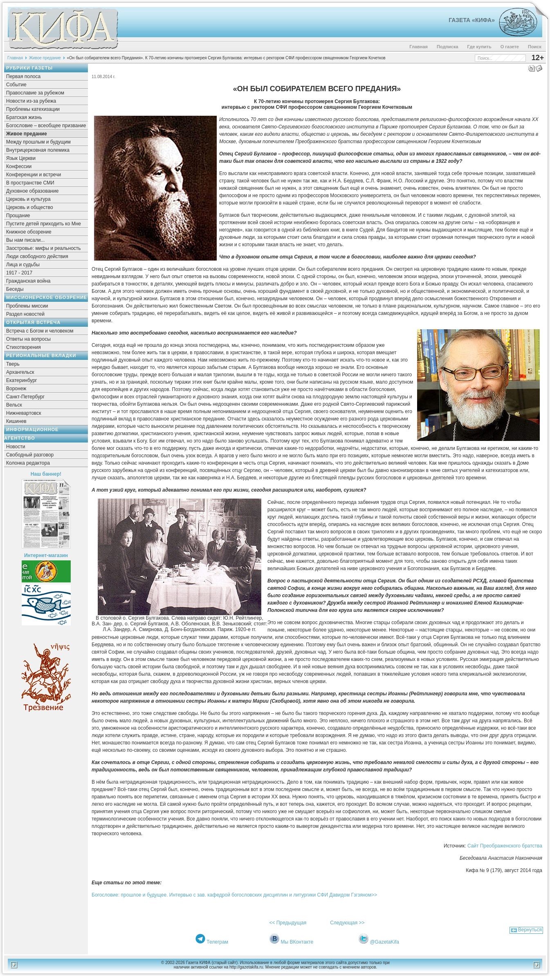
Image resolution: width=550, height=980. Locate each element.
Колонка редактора (28, 463)
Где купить (479, 47)
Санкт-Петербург (25, 397)
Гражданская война (28, 281)
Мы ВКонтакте (297, 942)
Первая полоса (23, 76)
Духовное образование (32, 191)
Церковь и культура (28, 199)
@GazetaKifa (384, 942)
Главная (419, 47)
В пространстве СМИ (30, 183)
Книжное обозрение (29, 232)
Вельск (14, 405)
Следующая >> (347, 923)
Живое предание (45, 58)
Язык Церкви (21, 158)
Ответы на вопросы (28, 339)
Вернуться (530, 930)
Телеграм (217, 942)
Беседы (15, 289)
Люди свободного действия (37, 256)
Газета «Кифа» (472, 20)
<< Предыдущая (288, 923)
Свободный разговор (30, 455)
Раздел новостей (25, 314)
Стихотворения (24, 347)
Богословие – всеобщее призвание (46, 126)
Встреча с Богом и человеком (40, 331)
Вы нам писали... (25, 240)
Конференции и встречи (34, 175)
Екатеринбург (22, 380)
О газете (510, 47)
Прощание (18, 216)
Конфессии (19, 166)
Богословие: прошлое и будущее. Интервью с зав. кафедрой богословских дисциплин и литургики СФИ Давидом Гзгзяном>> (234, 895)
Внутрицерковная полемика (38, 150)
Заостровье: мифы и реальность (44, 248)
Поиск (535, 47)
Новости (16, 447)
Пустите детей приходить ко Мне (44, 224)
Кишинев (16, 421)
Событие (16, 85)
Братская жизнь (24, 117)
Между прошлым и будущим (38, 142)
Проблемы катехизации (33, 109)
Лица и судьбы (23, 265)
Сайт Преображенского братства (505, 846)
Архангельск (20, 372)
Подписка (448, 47)
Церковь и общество (30, 207)
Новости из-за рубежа (31, 101)
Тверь (13, 364)
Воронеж (16, 389)
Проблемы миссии (27, 306)
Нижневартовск (24, 413)
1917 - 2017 (19, 273)
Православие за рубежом (35, 93)
